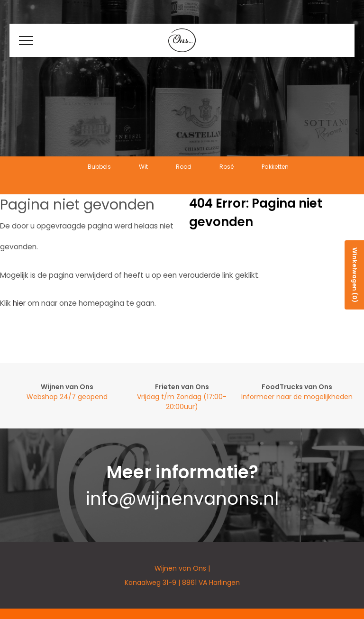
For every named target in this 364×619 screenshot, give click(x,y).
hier (19, 303)
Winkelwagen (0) (355, 275)
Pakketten (275, 167)
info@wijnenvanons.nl (182, 499)
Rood (184, 167)
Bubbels (99, 167)
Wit (143, 167)
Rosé (227, 167)
